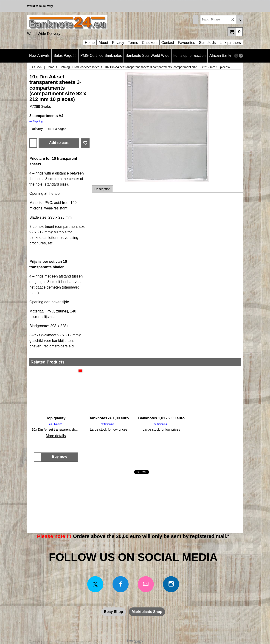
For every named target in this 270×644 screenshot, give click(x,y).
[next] (241, 56)
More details (56, 436)
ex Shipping (36, 121)
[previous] (236, 56)
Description (102, 189)
